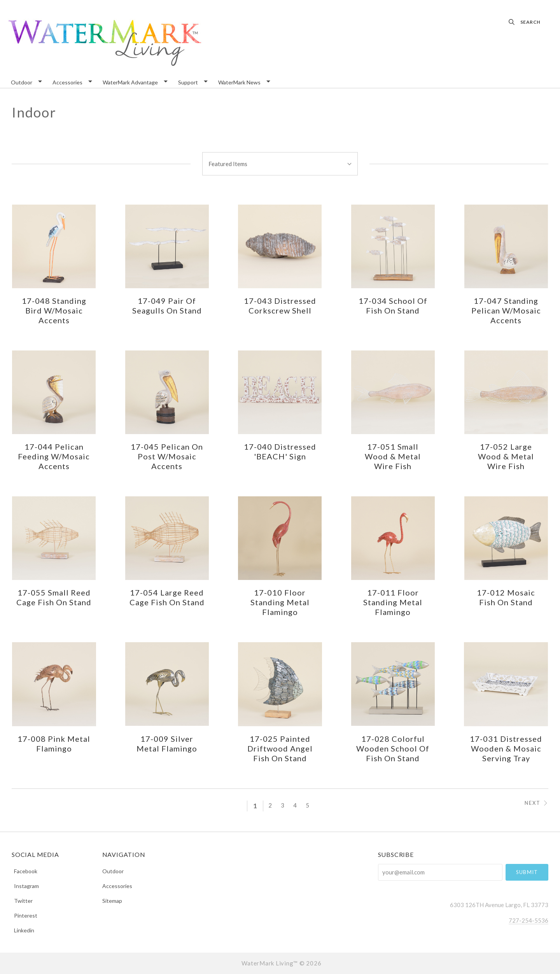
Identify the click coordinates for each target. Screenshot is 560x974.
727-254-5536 (528, 920)
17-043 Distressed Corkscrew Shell (280, 306)
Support (188, 83)
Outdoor (22, 83)
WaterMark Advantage (130, 83)
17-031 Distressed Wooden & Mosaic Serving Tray (506, 748)
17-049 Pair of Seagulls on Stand (167, 306)
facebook (24, 871)
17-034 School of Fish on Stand (393, 306)
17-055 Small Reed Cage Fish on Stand (54, 597)
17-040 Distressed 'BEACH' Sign (280, 451)
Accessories (67, 83)
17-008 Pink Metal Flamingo (54, 744)
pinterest (24, 915)
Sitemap (112, 900)
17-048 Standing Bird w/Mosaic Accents (54, 310)
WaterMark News (239, 83)
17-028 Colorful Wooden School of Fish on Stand (393, 748)
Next (536, 803)
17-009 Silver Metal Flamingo (167, 744)
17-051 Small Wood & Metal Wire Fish (393, 456)
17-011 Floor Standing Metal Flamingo (393, 602)
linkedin (23, 930)
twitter (22, 901)
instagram (25, 886)
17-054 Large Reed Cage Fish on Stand (167, 597)
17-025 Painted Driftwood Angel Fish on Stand (280, 748)
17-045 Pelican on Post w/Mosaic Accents (167, 456)
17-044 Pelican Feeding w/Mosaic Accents (54, 456)
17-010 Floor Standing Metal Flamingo (280, 602)
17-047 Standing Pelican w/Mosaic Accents (506, 310)
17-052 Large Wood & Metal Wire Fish (506, 456)
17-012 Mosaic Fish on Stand (506, 597)
